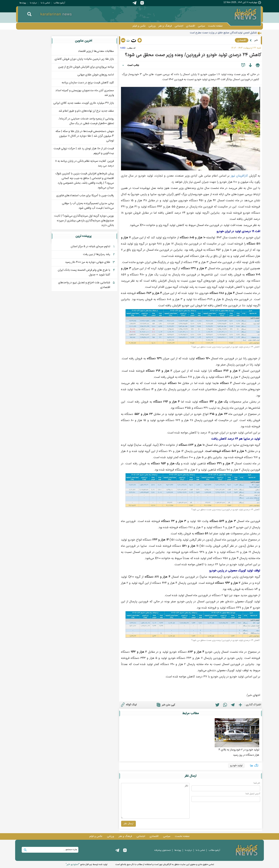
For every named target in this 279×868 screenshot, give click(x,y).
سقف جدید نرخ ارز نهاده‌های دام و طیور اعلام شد (86, 111)
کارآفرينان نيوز (239, 176)
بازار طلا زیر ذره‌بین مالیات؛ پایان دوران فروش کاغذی (84, 59)
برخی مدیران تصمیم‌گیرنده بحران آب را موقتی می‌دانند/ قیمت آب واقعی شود (88, 206)
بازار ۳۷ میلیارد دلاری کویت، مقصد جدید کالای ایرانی (84, 103)
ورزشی (152, 26)
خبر (256, 40)
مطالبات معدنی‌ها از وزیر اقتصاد (96, 51)
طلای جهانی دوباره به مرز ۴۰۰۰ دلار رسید (88, 262)
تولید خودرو (236, 766)
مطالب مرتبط (191, 713)
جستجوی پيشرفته (163, 850)
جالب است (133, 65)
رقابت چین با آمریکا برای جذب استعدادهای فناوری (85, 196)
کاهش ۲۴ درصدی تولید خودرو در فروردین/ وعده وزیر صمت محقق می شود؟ (193, 55)
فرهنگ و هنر (165, 26)
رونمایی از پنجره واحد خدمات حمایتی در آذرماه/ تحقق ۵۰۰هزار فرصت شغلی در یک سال (86, 121)
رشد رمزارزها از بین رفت (97, 254)
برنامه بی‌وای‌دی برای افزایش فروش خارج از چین (86, 67)
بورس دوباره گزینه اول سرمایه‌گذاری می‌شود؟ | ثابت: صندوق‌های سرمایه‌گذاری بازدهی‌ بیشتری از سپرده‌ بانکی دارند (84, 221)
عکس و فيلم (139, 26)
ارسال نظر (190, 776)
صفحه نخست (215, 26)
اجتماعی (179, 26)
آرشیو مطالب (59, 3)
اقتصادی (191, 26)
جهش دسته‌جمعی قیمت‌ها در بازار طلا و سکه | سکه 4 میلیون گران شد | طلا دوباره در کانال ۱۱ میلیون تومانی (85, 136)
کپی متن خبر (165, 705)
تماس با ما (45, 3)
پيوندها (23, 3)
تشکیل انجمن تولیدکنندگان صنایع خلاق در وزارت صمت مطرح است (223, 33)
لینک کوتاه (128, 705)
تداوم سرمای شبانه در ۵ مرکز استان (90, 246)
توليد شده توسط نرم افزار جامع (86, 864)
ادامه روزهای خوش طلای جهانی (96, 75)
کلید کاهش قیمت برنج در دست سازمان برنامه (88, 83)
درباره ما (33, 3)
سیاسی (201, 26)
